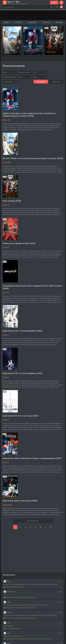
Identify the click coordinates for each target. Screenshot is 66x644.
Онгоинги (19, 22)
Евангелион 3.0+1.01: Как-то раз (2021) (21, 416)
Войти (54, 3)
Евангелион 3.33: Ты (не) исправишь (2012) (23, 373)
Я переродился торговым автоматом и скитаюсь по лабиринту (28, 639)
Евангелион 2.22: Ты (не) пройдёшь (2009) (23, 331)
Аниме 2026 (32, 22)
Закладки (59, 22)
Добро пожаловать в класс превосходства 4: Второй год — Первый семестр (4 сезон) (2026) (30, 115)
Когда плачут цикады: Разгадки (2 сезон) (20, 608)
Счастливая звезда (12, 628)
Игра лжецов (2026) (12, 201)
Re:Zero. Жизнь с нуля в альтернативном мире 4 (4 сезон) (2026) (33, 158)
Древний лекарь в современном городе (19, 597)
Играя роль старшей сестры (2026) (19, 243)
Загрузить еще (33, 521)
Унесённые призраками (13, 587)
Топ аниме (46, 22)
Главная (6, 22)
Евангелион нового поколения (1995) (20, 501)
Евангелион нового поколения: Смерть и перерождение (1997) (32, 458)
